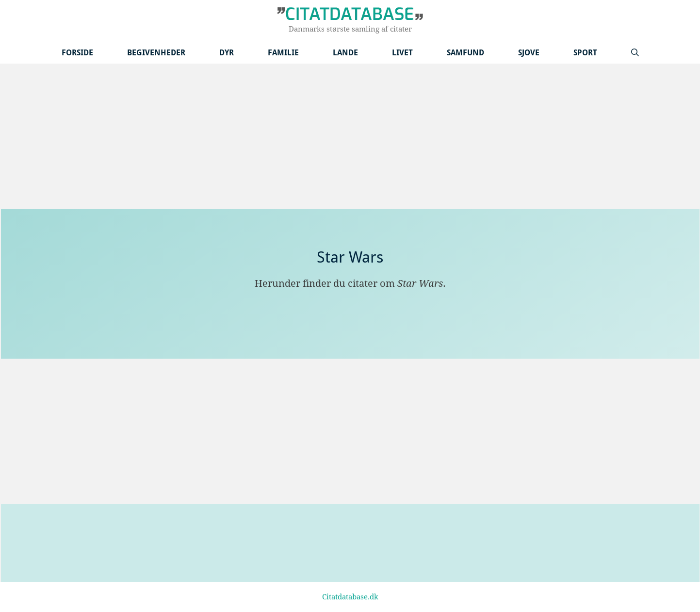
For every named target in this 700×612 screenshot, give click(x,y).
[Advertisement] (350, 136)
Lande (345, 53)
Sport (585, 53)
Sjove (529, 53)
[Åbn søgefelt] (635, 53)
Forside (77, 53)
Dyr (227, 53)
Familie (283, 53)
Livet (402, 53)
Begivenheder (156, 53)
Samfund (465, 53)
